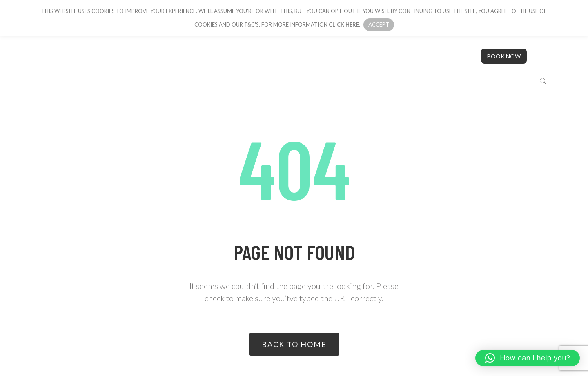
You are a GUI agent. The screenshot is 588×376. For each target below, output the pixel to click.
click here (344, 24)
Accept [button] (379, 24)
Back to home (294, 344)
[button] (528, 358)
